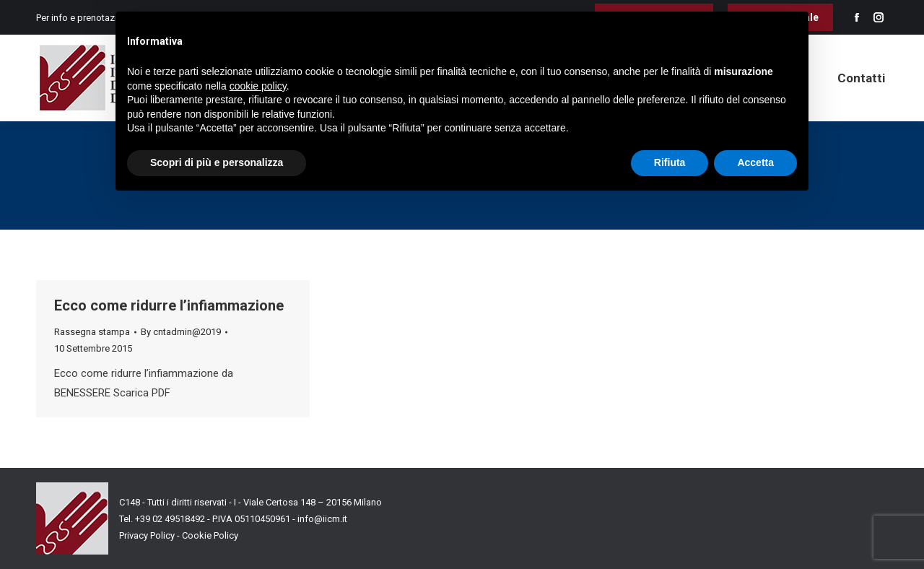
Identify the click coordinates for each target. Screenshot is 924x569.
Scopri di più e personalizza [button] (217, 162)
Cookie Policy (210, 535)
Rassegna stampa (92, 332)
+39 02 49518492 (171, 519)
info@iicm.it (322, 519)
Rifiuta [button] (670, 162)
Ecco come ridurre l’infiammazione (169, 305)
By (181, 332)
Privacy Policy (147, 535)
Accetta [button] (755, 162)
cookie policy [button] (258, 86)
